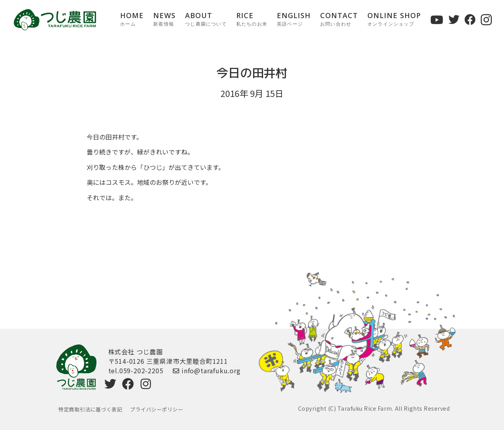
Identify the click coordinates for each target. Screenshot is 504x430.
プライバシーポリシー (157, 409)
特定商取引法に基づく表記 (90, 409)
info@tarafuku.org (207, 370)
